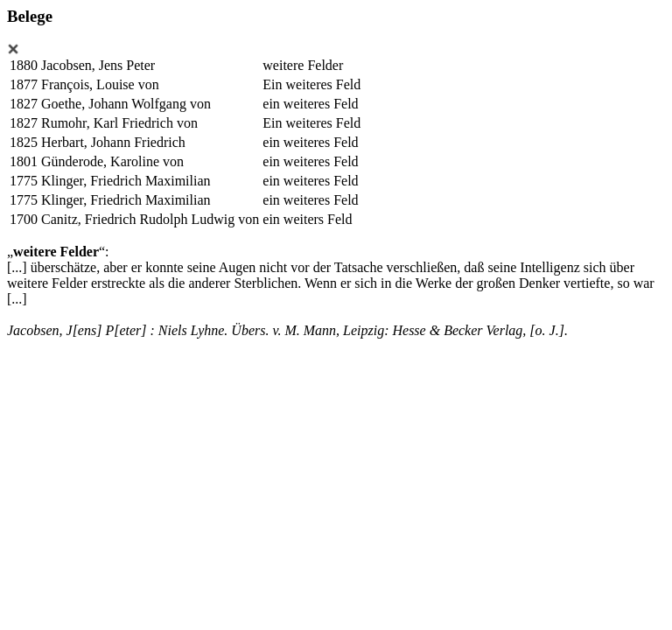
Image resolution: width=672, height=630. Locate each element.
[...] (17, 267)
